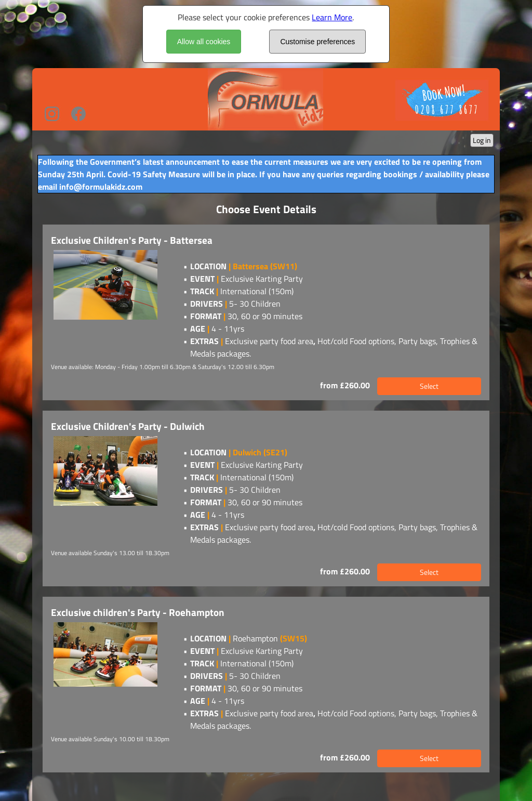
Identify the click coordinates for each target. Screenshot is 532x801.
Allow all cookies (204, 42)
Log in (482, 140)
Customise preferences (317, 42)
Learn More (332, 17)
